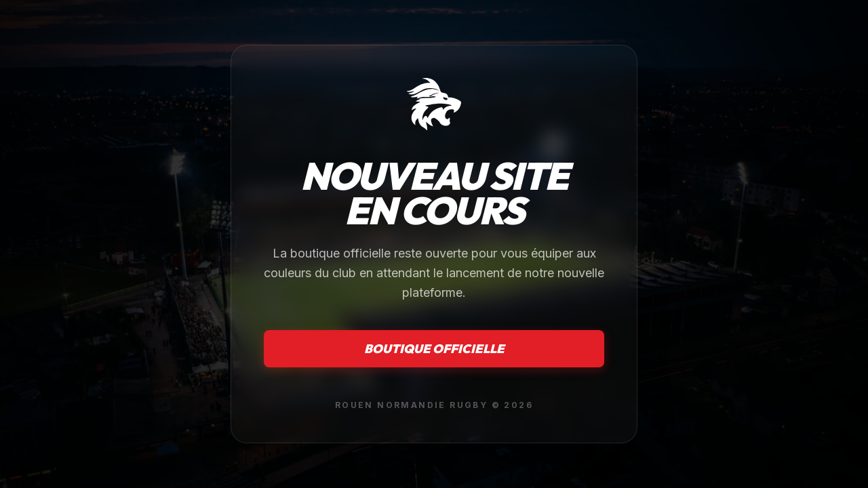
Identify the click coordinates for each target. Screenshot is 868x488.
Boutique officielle (434, 349)
